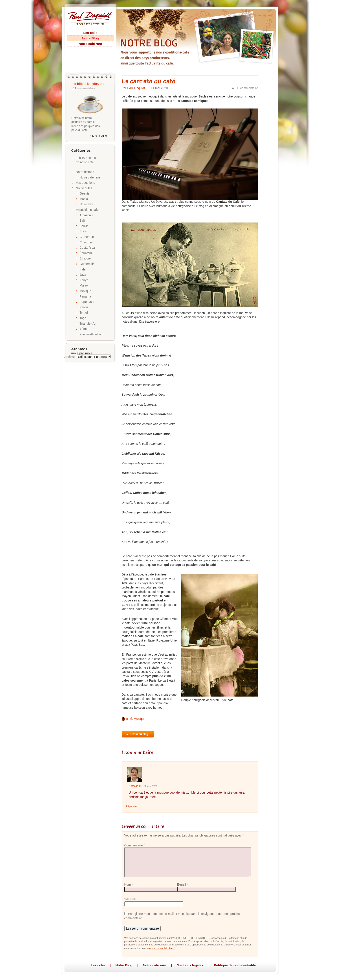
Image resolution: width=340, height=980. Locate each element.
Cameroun (87, 237)
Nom (129, 884)
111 (74, 88)
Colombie (86, 242)
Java (83, 275)
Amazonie (86, 215)
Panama (85, 296)
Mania (84, 199)
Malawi (85, 285)
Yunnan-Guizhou (91, 334)
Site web (130, 899)
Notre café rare (90, 44)
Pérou (84, 307)
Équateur (86, 253)
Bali (82, 221)
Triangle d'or (88, 324)
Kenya (84, 280)
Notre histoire (85, 172)
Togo (83, 318)
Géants (85, 193)
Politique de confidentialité (235, 965)
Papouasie (87, 302)
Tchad (84, 313)
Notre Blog (90, 38)
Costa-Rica (87, 248)
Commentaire (135, 845)
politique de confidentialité (161, 948)
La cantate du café (148, 81)
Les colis (90, 33)
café (129, 719)
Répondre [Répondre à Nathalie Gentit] (132, 806)
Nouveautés (84, 188)
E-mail (183, 884)
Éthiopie (85, 258)
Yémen (85, 329)
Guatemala (87, 264)
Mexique (85, 291)
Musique (140, 719)
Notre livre (87, 204)
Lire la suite (98, 136)
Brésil (84, 231)
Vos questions (85, 183)
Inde (83, 269)
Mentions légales (190, 965)
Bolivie (84, 226)
